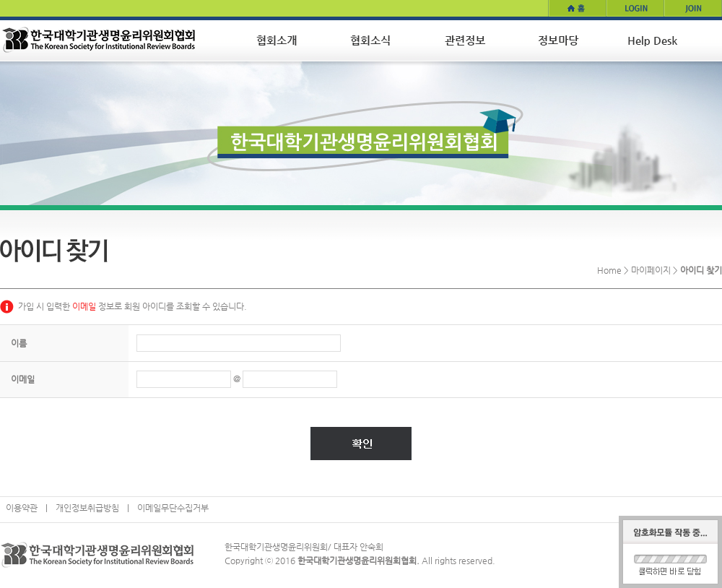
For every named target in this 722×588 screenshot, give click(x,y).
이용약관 (22, 508)
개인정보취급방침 (87, 508)
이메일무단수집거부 (173, 508)
